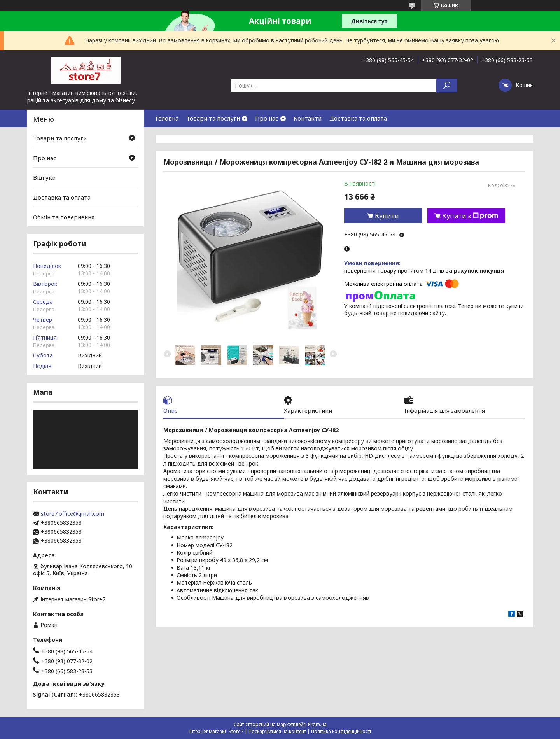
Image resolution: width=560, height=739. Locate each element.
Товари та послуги (213, 118)
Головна (167, 118)
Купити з (470, 216)
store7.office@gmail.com (73, 514)
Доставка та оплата (358, 118)
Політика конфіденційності (341, 731)
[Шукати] (447, 85)
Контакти (308, 118)
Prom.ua (317, 724)
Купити (387, 216)
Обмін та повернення (64, 217)
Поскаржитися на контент (277, 731)
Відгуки (44, 177)
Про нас (267, 118)
